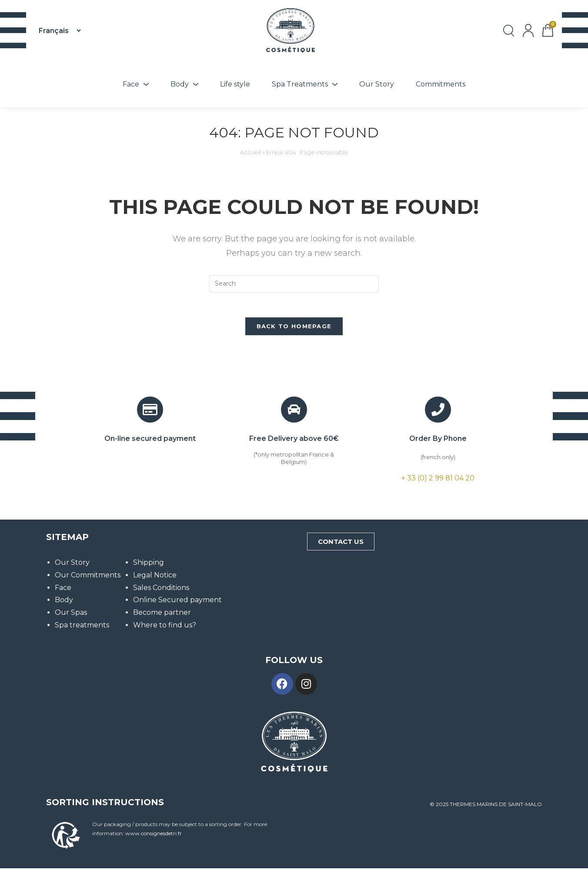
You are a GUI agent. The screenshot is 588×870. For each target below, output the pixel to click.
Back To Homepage (294, 328)
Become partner (162, 615)
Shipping (149, 564)
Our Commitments (88, 577)
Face (63, 589)
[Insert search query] (294, 284)
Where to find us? (165, 627)
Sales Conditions (161, 589)
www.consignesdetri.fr (154, 835)
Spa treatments (82, 627)
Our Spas (71, 615)
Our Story (72, 564)
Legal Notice (155, 577)
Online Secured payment (177, 602)
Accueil (251, 152)
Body (64, 602)
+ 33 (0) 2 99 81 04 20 (438, 480)
